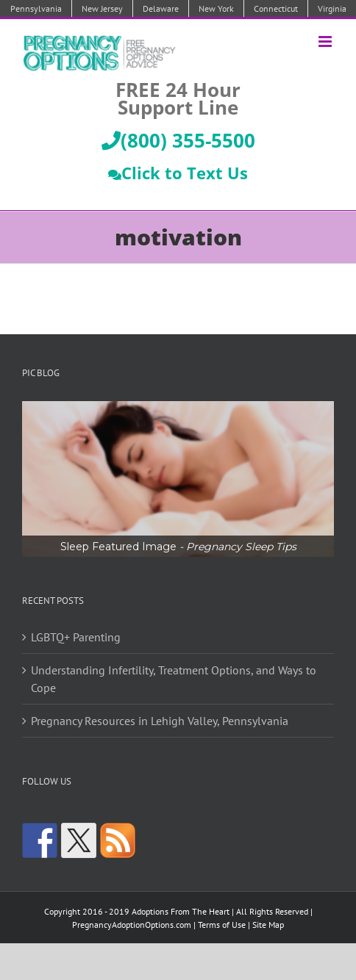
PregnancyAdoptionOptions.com (132, 925)
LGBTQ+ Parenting (76, 637)
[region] (178, 479)
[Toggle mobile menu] (326, 42)
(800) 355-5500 (178, 140)
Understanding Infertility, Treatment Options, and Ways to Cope (174, 679)
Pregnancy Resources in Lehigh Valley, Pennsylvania (160, 721)
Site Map (268, 925)
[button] (178, 479)
